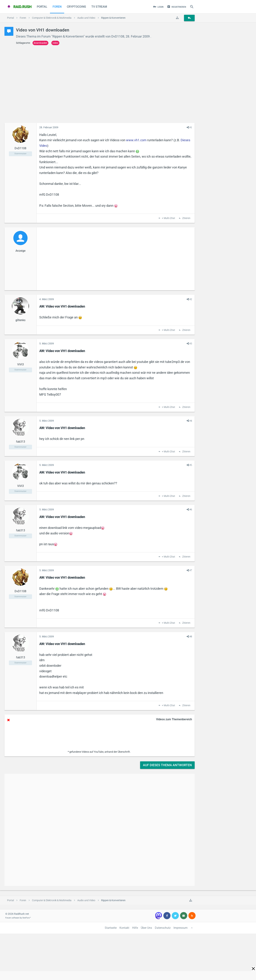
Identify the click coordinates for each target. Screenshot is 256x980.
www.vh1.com (136, 140)
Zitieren (186, 218)
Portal (42, 7)
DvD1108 (118, 36)
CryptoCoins (76, 7)
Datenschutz (163, 928)
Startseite (111, 928)
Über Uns (146, 928)
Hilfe (135, 928)
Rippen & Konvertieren (68, 36)
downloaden (40, 43)
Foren (57, 7)
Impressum (181, 928)
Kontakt (124, 928)
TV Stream (99, 7)
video (55, 43)
